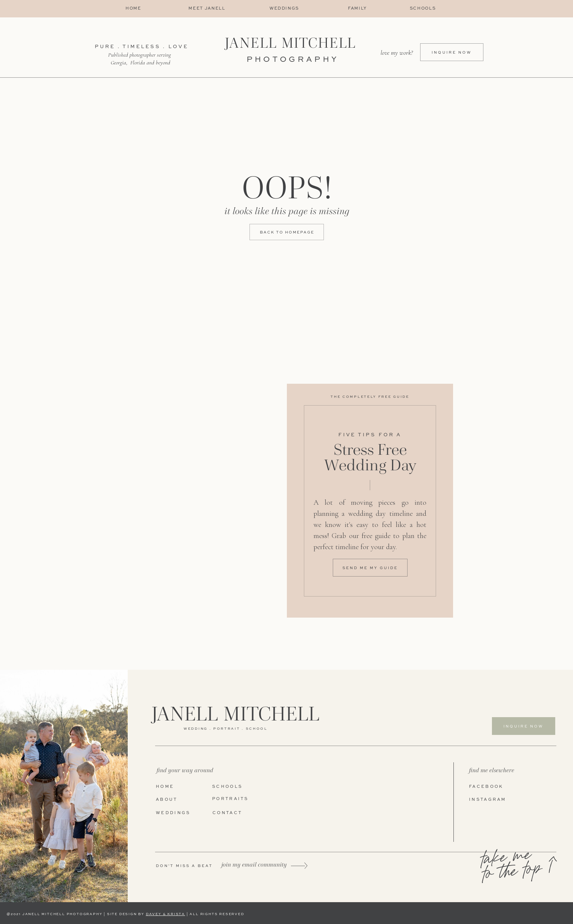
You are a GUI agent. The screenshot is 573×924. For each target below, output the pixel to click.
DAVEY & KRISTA (165, 914)
